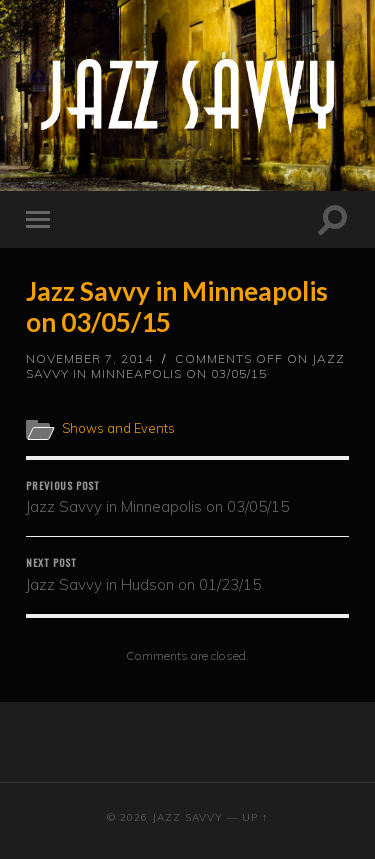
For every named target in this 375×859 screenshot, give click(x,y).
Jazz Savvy (187, 817)
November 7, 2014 (89, 358)
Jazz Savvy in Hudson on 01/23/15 (187, 574)
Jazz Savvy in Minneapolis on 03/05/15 (177, 307)
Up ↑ (255, 817)
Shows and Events (118, 428)
